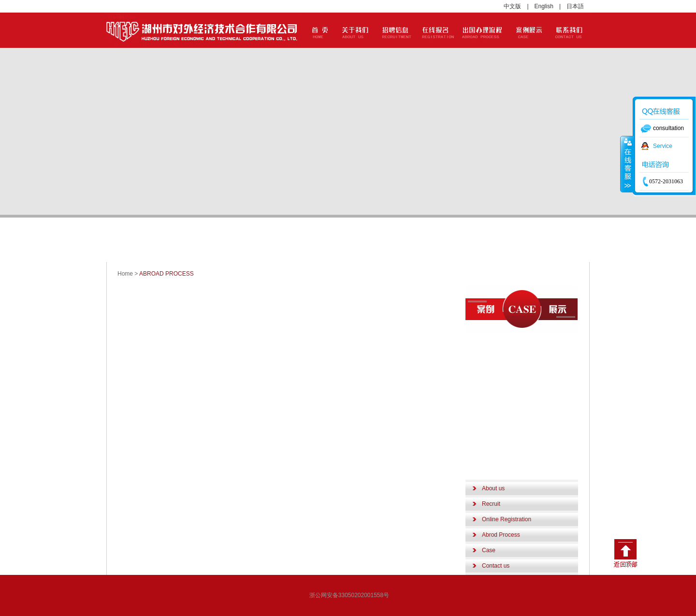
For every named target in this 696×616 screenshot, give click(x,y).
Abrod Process (501, 535)
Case (489, 550)
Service (663, 146)
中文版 (512, 6)
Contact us (496, 566)
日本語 (575, 6)
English (544, 6)
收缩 (627, 164)
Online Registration (507, 519)
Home (125, 274)
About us (493, 488)
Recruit (491, 504)
